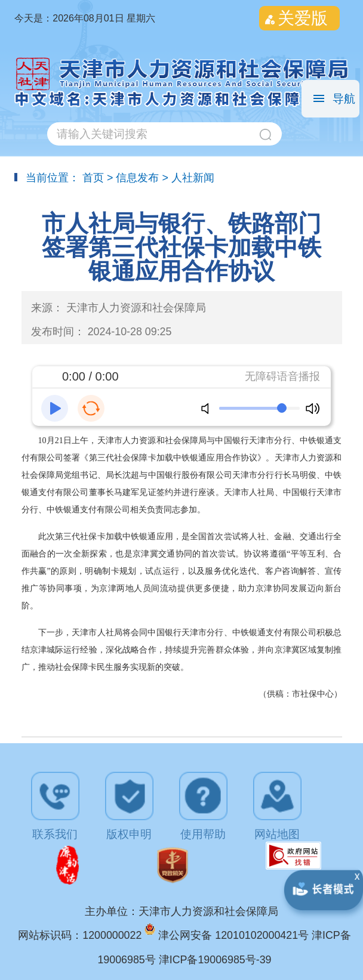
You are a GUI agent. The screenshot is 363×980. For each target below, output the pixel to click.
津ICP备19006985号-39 (215, 960)
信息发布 (137, 178)
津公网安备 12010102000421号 (235, 935)
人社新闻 (193, 178)
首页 (93, 178)
